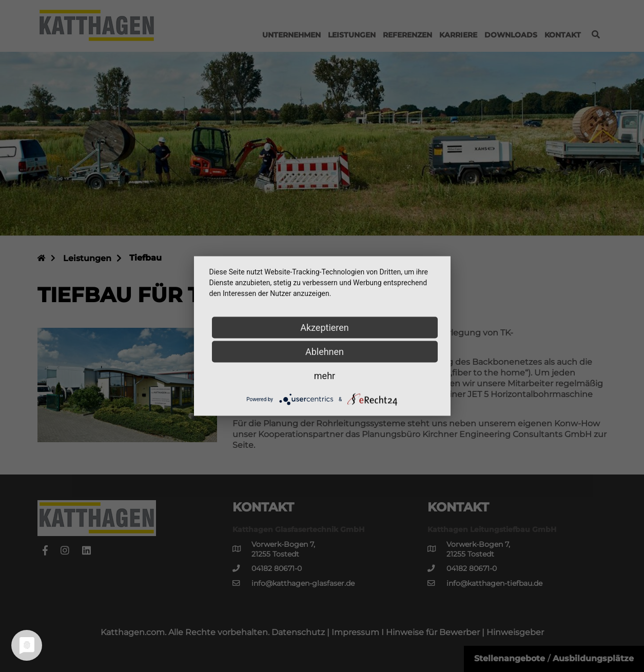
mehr (325, 376)
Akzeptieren (325, 328)
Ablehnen (325, 352)
